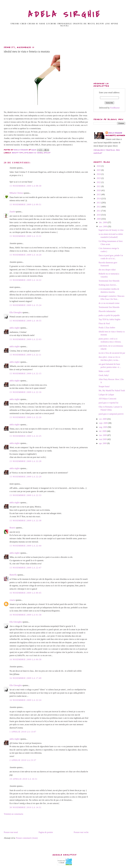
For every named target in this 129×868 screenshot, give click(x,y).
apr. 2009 (103, 443)
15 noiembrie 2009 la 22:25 (25, 436)
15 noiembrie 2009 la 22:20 (25, 417)
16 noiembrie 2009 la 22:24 (25, 700)
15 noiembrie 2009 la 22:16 (25, 392)
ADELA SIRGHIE (65, 14)
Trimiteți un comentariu (13, 814)
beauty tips (18, 153)
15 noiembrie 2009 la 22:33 (25, 495)
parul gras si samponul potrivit (111, 414)
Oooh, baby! (104, 375)
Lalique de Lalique (106, 395)
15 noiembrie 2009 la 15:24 (25, 305)
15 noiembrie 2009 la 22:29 (25, 477)
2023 (99, 178)
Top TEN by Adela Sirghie (110, 319)
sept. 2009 (104, 423)
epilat (47, 153)
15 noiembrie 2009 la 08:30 (25, 186)
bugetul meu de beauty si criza (111, 230)
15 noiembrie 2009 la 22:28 (25, 461)
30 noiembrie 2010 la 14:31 (25, 807)
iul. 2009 (103, 431)
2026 (99, 166)
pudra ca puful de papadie (109, 315)
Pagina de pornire (46, 832)
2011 (99, 211)
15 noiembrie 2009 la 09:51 (25, 204)
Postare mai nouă (11, 832)
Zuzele (12, 212)
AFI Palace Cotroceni (107, 399)
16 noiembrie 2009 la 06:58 (25, 659)
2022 (99, 182)
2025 (99, 170)
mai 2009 (103, 439)
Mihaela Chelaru (16, 193)
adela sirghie (15, 328)
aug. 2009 (103, 427)
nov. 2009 (103, 226)
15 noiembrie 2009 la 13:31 (25, 236)
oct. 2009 (103, 419)
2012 (99, 207)
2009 (99, 219)
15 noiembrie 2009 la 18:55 (25, 321)
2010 (99, 215)
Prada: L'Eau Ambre (107, 328)
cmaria (12, 600)
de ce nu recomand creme (109, 303)
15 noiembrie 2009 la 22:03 (25, 339)
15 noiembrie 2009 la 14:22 (25, 280)
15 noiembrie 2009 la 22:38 (25, 521)
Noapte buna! (104, 386)
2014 (99, 199)
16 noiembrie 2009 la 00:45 (25, 593)
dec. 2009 (103, 222)
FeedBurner (115, 108)
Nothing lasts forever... (108, 285)
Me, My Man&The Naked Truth (112, 391)
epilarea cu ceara (34, 153)
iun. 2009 (103, 435)
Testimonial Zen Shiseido (109, 281)
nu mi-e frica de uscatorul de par (112, 353)
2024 (99, 174)
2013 (99, 203)
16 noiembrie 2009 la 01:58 (25, 615)
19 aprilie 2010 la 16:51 (23, 779)
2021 (99, 186)
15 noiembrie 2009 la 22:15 (25, 373)
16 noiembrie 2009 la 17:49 (25, 678)
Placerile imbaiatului (107, 311)
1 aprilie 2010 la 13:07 (23, 732)
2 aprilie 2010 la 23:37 (23, 760)
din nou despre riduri (107, 270)
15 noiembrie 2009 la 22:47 (25, 568)
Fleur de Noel (104, 323)
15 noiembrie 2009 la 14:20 (25, 255)
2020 (99, 190)
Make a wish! (104, 371)
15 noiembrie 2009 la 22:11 (25, 355)
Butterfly (13, 575)
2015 (99, 194)
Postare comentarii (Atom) (27, 838)
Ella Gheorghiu (16, 312)
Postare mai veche (81, 832)
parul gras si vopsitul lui (108, 403)
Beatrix (13, 528)
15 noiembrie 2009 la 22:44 (25, 546)
